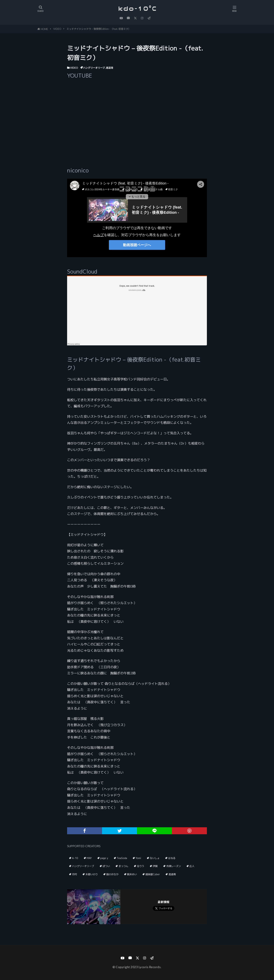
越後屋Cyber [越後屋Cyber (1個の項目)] (153, 874)
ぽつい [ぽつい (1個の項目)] (106, 866)
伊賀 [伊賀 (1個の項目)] (155, 866)
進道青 (110, 68)
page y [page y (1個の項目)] (104, 858)
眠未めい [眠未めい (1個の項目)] (132, 874)
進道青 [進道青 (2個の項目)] (172, 874)
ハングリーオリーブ (94, 68)
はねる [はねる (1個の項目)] (172, 858)
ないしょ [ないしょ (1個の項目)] (155, 858)
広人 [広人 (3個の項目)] (192, 866)
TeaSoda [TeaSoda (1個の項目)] (122, 858)
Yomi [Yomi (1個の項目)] (138, 858)
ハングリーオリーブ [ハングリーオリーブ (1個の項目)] (83, 866)
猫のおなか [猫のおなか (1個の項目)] (112, 874)
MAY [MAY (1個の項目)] (89, 858)
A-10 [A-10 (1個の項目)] (75, 858)
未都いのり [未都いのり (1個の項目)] (92, 874)
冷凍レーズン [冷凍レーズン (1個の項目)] (174, 866)
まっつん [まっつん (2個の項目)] (123, 866)
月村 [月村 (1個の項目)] (74, 874)
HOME (44, 29)
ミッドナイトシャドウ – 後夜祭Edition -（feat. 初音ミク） (99, 29)
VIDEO (57, 29)
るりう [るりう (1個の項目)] (140, 866)
